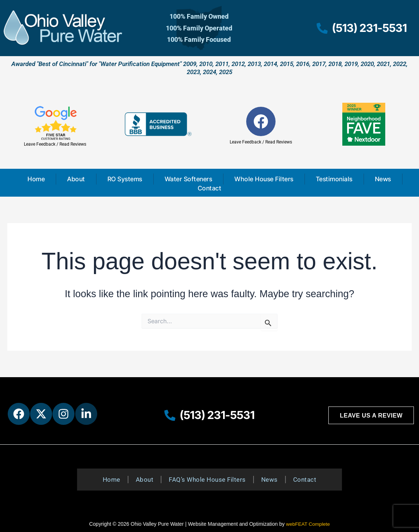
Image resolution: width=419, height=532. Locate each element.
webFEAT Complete (308, 524)
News (383, 179)
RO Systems (125, 179)
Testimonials (334, 179)
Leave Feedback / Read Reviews (55, 144)
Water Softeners (189, 179)
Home (36, 179)
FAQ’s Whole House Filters (207, 480)
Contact (210, 188)
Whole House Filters (264, 179)
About (76, 179)
